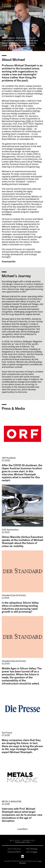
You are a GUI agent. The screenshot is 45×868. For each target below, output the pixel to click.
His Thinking (32, 849)
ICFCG (36, 111)
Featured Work (14, 852)
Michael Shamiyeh (21, 861)
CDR (28, 121)
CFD (29, 129)
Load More (22, 829)
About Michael (14, 849)
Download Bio (9, 262)
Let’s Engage (32, 852)
